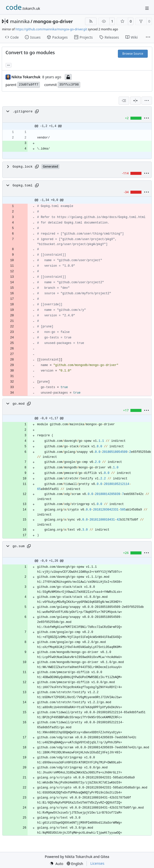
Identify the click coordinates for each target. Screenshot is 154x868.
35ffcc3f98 (69, 85)
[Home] (23, 7)
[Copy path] (37, 111)
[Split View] (135, 101)
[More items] (148, 37)
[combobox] (124, 101)
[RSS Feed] (91, 21)
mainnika (20, 21)
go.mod (19, 404)
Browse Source (133, 54)
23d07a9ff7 (29, 85)
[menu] (147, 101)
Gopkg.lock (23, 167)
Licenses (97, 863)
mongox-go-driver (53, 21)
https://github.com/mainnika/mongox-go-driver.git (51, 29)
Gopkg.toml (23, 186)
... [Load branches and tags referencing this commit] (9, 65)
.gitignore (23, 112)
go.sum (19, 546)
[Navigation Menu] (147, 8)
